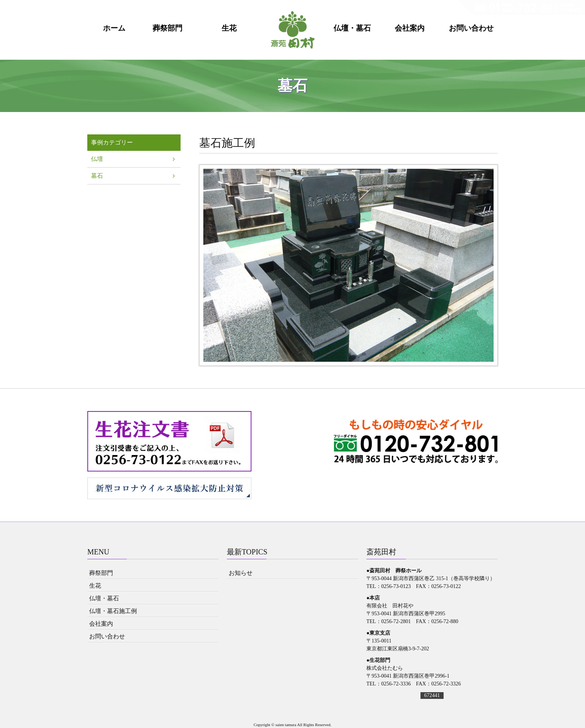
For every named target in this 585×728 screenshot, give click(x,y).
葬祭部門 (168, 28)
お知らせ (241, 573)
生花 (229, 28)
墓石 (97, 176)
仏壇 (97, 159)
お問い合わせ (471, 28)
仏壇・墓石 (352, 28)
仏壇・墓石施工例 (113, 611)
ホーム (114, 28)
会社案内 (410, 28)
